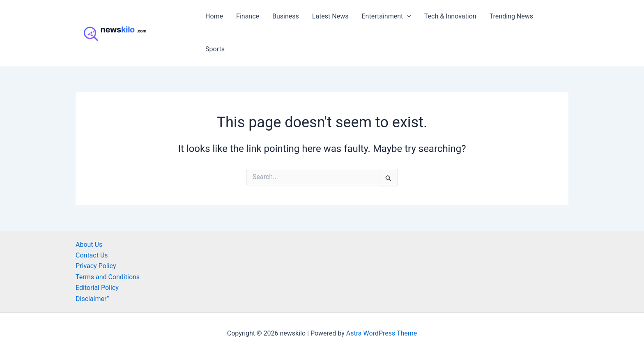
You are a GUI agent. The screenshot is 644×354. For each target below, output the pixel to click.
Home (214, 16)
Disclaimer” (92, 299)
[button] (407, 16)
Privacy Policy (96, 266)
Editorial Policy (97, 288)
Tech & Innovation (450, 16)
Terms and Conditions (108, 277)
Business (286, 16)
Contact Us (92, 255)
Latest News (330, 16)
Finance (248, 16)
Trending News (511, 16)
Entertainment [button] (386, 16)
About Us (89, 245)
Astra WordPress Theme (382, 333)
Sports (215, 49)
